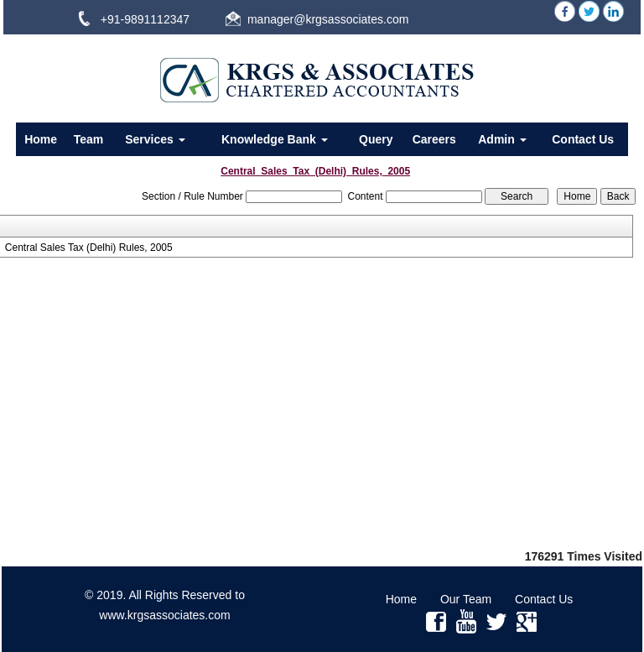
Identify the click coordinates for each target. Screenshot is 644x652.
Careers (434, 139)
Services (155, 139)
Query (376, 139)
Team (89, 139)
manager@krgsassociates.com (328, 19)
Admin (502, 139)
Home (41, 139)
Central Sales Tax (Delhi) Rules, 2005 (89, 248)
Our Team (466, 599)
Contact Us (583, 139)
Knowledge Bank (275, 139)
